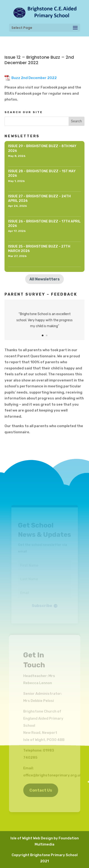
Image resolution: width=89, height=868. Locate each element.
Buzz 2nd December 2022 (34, 78)
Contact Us (41, 790)
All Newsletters (44, 279)
